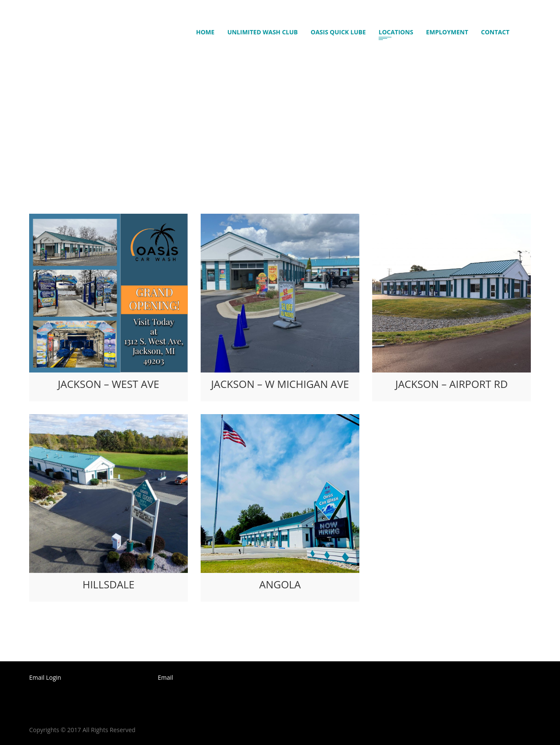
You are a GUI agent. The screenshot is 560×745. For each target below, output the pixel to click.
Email (166, 677)
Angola (280, 584)
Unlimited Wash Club (262, 33)
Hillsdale (108, 584)
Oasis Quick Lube (338, 33)
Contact (495, 33)
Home (208, 33)
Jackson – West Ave (109, 384)
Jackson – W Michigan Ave (280, 384)
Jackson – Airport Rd (452, 384)
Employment (447, 33)
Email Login (45, 677)
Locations (396, 33)
